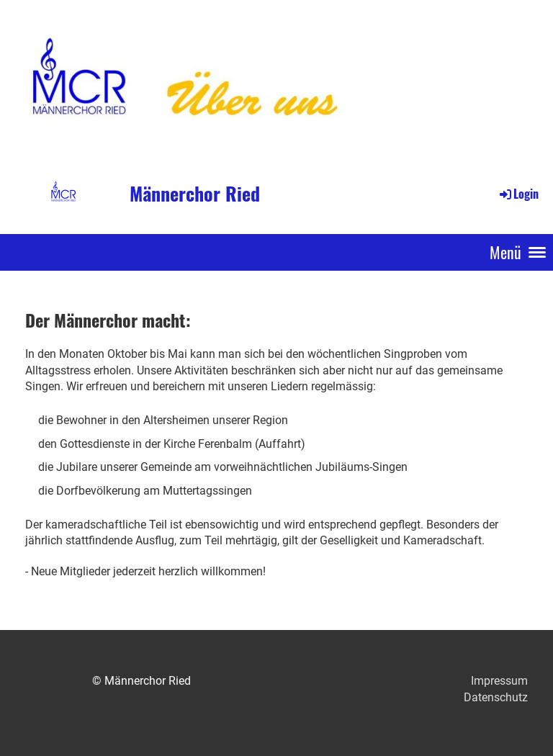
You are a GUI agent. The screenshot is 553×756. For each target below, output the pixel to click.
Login (518, 194)
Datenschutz (496, 697)
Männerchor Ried (195, 194)
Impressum (499, 681)
